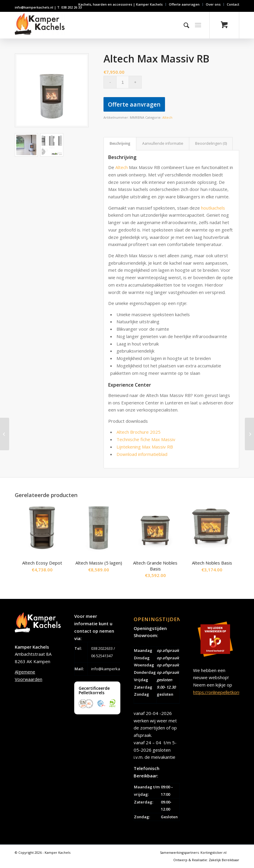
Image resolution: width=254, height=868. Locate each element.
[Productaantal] (123, 82)
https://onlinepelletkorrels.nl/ (223, 692)
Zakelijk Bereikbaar (224, 860)
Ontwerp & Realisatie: (191, 860)
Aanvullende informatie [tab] (163, 143)
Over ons (213, 4)
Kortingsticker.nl (213, 852)
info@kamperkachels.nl (112, 669)
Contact (233, 4)
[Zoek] (183, 25)
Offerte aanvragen (184, 4)
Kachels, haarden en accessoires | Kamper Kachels (120, 4)
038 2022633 (102, 648)
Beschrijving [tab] (120, 143)
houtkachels (213, 208)
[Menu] (198, 25)
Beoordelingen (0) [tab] (211, 143)
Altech (167, 117)
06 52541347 (102, 656)
